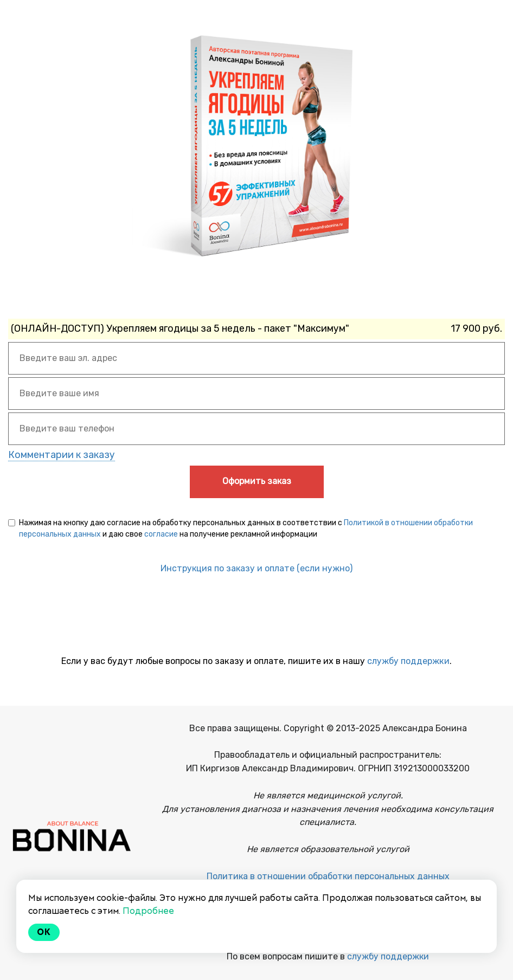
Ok (44, 932)
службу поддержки (408, 661)
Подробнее (148, 911)
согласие (161, 534)
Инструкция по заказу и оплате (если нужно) (256, 568)
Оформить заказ (257, 481)
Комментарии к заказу (62, 455)
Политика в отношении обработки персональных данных (328, 876)
